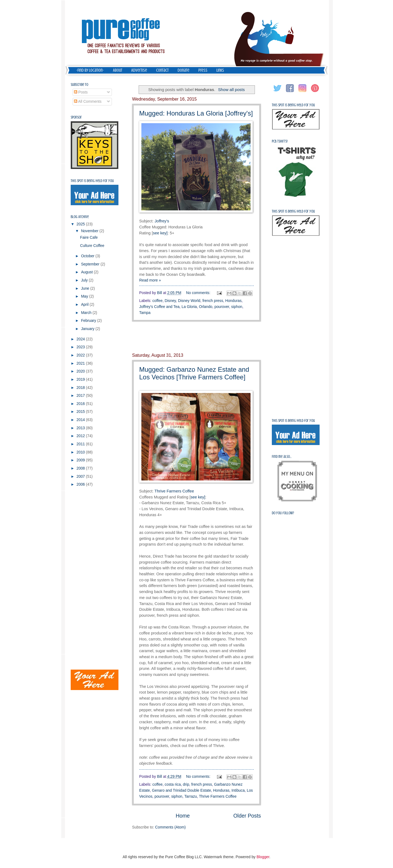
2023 (81, 347)
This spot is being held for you (92, 181)
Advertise (139, 70)
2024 (81, 339)
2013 (81, 428)
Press (203, 70)
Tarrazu (190, 796)
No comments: (199, 293)
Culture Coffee (92, 246)
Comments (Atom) (170, 827)
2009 (81, 460)
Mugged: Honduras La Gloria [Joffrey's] (196, 113)
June (86, 288)
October (88, 256)
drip (186, 784)
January (88, 329)
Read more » (150, 280)
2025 (81, 224)
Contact (162, 70)
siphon (237, 307)
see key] (160, 233)
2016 (81, 404)
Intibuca (238, 790)
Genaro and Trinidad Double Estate (181, 790)
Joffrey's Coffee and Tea (159, 307)
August (87, 272)
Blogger (263, 857)
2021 (81, 363)
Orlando (206, 307)
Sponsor (76, 117)
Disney (170, 301)
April (85, 305)
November (90, 231)
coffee (157, 301)
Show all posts (231, 90)
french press (213, 301)
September (91, 264)
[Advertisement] (196, 337)
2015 (81, 412)
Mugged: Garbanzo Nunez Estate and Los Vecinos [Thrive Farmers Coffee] (194, 373)
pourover (222, 307)
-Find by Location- (90, 70)
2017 (81, 396)
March (87, 313)
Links (220, 70)
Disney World (189, 301)
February (89, 321)
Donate (184, 70)
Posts (81, 92)
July (85, 280)
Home (183, 816)
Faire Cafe (89, 238)
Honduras (233, 301)
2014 (81, 420)
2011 (81, 444)
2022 (81, 355)
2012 (81, 436)
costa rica (173, 784)
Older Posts (247, 816)
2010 (81, 452)
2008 (81, 468)
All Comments (88, 102)
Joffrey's (162, 221)
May (85, 296)
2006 (81, 484)
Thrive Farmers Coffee (175, 491)
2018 (81, 388)
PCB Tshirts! (280, 141)
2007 (81, 477)
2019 (81, 379)
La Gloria (189, 307)
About (118, 70)
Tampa (145, 313)
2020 (81, 371)
